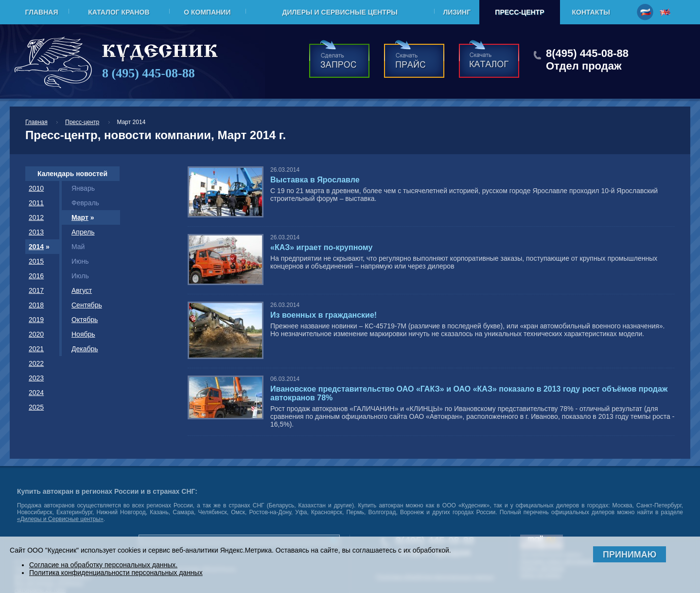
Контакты (591, 12)
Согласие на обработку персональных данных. (103, 565)
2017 (36, 290)
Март (80, 217)
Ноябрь (83, 334)
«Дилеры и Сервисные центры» (60, 519)
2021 (36, 349)
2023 (36, 378)
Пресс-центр (519, 12)
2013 (36, 232)
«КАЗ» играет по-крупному (321, 247)
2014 (36, 247)
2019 (36, 320)
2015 (36, 261)
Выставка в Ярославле (315, 180)
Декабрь (85, 349)
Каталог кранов (119, 12)
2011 (36, 203)
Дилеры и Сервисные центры (340, 12)
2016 (36, 276)
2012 (36, 217)
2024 (36, 393)
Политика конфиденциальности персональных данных (116, 573)
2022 (36, 363)
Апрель (83, 232)
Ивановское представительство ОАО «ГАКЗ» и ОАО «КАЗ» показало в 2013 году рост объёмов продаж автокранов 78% (469, 393)
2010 (36, 188)
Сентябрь (87, 305)
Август (82, 290)
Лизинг (457, 12)
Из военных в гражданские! (324, 315)
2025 (36, 407)
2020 (36, 334)
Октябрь (85, 320)
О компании (207, 12)
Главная (42, 12)
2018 (36, 305)
